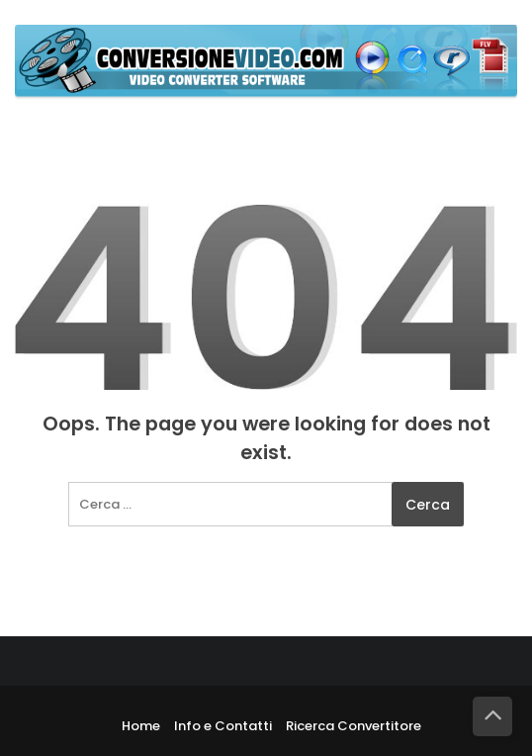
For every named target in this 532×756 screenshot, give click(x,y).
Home (141, 726)
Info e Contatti (223, 726)
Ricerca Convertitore (354, 726)
